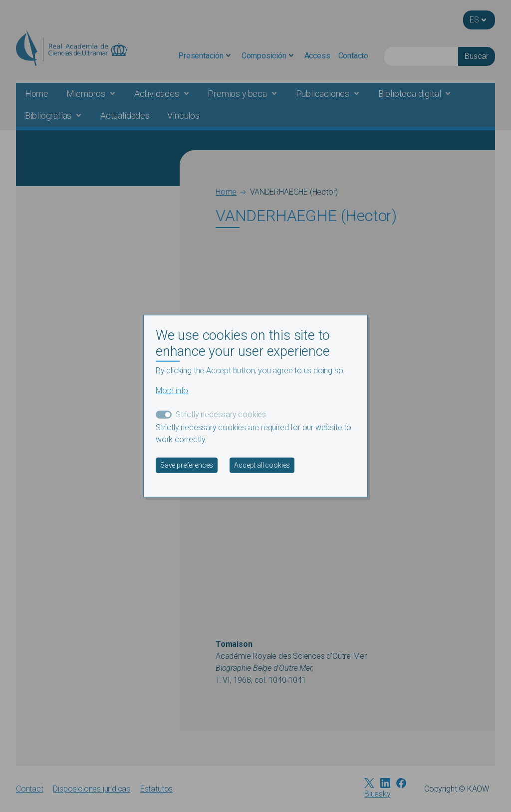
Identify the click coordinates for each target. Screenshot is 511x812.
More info (172, 391)
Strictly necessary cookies (221, 414)
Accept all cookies (262, 465)
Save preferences (187, 465)
